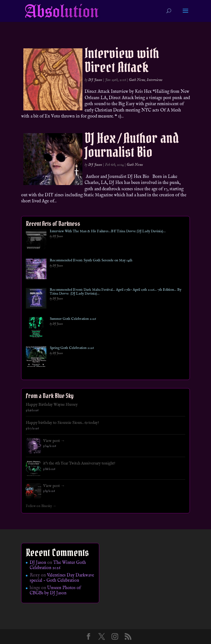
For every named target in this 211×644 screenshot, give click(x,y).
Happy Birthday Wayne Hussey (52, 405)
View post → (54, 441)
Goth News (137, 80)
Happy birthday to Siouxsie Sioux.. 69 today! (63, 423)
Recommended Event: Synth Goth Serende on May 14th (91, 261)
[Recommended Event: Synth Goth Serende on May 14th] (36, 270)
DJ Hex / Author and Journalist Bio (132, 145)
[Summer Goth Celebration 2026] (36, 328)
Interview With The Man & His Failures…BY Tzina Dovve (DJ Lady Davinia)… (108, 231)
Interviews (155, 80)
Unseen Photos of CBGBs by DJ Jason (55, 591)
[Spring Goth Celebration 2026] (36, 358)
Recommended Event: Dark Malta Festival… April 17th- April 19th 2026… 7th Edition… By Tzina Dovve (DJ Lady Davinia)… (116, 292)
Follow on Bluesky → (41, 506)
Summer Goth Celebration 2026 (73, 319)
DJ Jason (95, 80)
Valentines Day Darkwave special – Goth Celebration (62, 578)
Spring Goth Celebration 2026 (72, 348)
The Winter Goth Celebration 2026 (58, 565)
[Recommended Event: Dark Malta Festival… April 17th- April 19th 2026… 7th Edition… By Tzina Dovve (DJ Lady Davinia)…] (36, 299)
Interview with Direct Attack (122, 60)
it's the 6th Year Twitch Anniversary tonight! (79, 463)
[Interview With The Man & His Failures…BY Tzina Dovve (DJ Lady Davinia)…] (36, 241)
